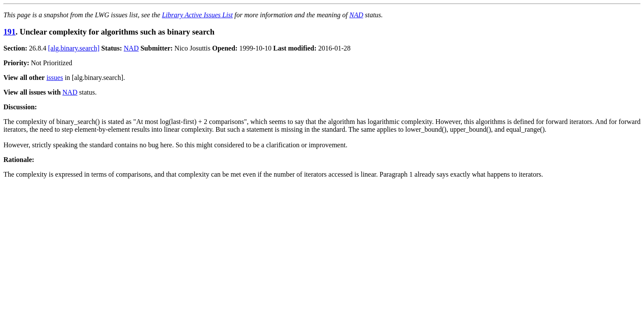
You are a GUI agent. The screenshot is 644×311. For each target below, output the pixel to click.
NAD (356, 15)
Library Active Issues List (197, 15)
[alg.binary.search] (74, 48)
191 (10, 32)
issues (54, 78)
